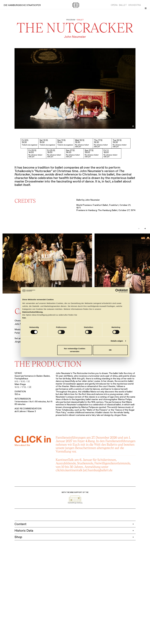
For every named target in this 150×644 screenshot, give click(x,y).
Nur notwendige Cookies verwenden (75, 350)
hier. (24, 318)
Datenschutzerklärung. (33, 312)
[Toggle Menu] (145, 5)
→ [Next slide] (145, 229)
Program (71, 20)
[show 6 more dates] (30, 387)
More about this (22, 446)
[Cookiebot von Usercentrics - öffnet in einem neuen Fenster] (117, 291)
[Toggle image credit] (133, 126)
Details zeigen (117, 341)
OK (110, 350)
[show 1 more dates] (29, 382)
